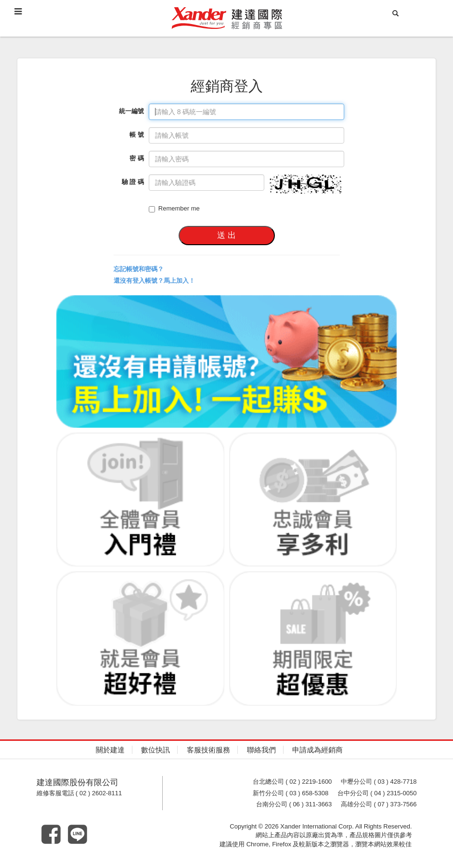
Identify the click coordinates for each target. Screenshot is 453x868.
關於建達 (110, 750)
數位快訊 (155, 750)
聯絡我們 (261, 750)
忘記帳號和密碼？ (139, 269)
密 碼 (137, 158)
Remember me (174, 209)
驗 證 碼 (133, 182)
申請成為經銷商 (317, 750)
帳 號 (137, 135)
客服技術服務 (208, 750)
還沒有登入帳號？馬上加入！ (154, 281)
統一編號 (131, 111)
